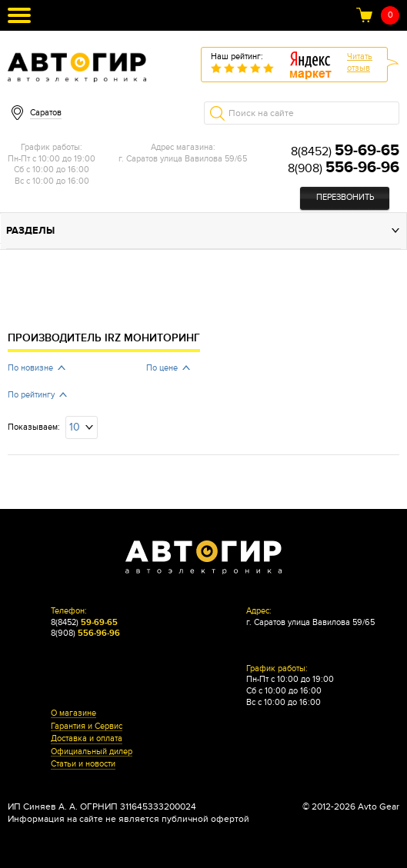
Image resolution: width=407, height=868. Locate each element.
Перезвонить (345, 197)
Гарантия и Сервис (87, 727)
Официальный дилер (92, 752)
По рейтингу (31, 395)
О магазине (73, 713)
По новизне (30, 368)
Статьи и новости (83, 764)
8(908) (344, 168)
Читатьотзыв (360, 62)
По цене (162, 368)
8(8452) (345, 151)
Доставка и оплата (87, 739)
